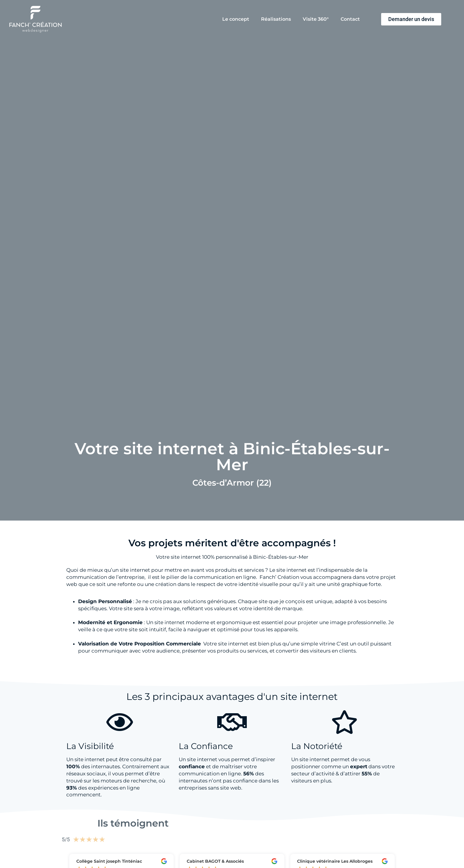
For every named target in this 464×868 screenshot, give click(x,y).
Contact (350, 19)
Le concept (236, 19)
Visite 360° (316, 19)
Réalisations (276, 19)
